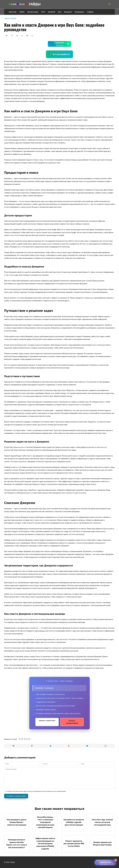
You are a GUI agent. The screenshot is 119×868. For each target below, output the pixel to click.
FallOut (22, 12)
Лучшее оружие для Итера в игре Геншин (102, 843)
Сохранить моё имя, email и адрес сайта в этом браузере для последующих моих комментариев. (36, 791)
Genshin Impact (33, 12)
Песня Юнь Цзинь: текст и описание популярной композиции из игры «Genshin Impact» (45, 822)
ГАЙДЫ (35, 4)
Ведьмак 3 (68, 12)
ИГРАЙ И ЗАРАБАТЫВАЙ (72, 722)
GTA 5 (43, 12)
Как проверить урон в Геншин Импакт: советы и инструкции (17, 822)
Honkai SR (52, 12)
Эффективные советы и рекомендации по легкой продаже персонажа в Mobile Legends (45, 843)
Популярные (79, 12)
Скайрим (90, 12)
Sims (60, 12)
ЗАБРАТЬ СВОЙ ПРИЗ (47, 721)
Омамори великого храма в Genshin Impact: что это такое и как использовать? (17, 843)
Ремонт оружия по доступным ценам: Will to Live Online (74, 843)
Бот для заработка (59, 54)
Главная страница (10, 18)
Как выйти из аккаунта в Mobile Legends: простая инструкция (74, 822)
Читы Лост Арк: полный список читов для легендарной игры (102, 822)
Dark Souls (13, 12)
